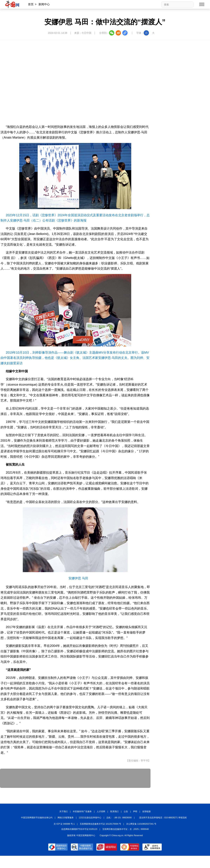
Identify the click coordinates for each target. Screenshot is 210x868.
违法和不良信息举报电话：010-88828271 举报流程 (163, 818)
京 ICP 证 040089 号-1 (64, 824)
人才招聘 (101, 811)
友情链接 (146, 811)
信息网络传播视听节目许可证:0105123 (79, 829)
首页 (31, 4)
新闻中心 (44, 4)
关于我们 (64, 811)
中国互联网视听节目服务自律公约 (37, 818)
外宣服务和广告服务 (82, 811)
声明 (135, 811)
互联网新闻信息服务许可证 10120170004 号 (100, 824)
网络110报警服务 (66, 818)
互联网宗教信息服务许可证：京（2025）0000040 (126, 829)
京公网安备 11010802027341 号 (141, 824)
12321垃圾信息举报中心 (90, 818)
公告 (126, 811)
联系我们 (114, 811)
